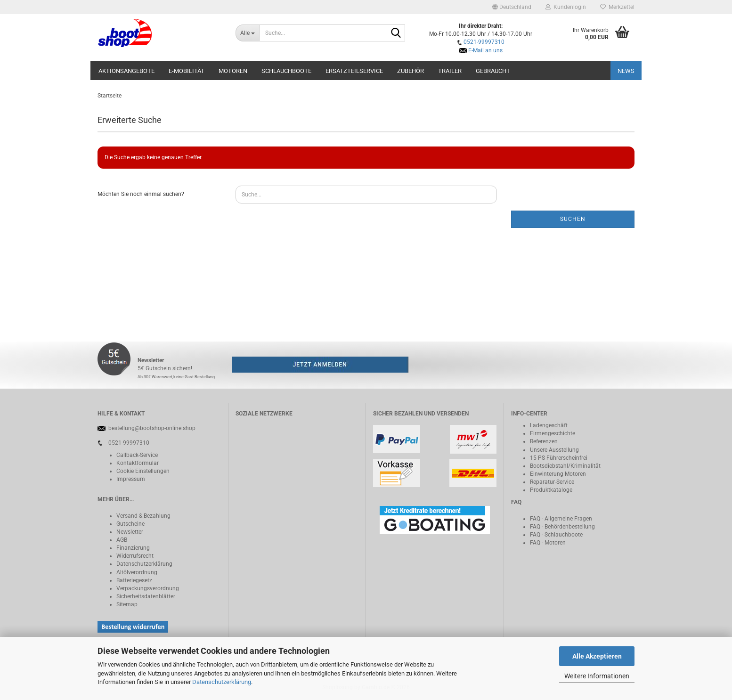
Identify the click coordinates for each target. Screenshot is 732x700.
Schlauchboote (286, 71)
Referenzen (544, 441)
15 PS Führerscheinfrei (559, 458)
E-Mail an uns (485, 50)
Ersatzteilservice (354, 71)
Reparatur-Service (552, 482)
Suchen (573, 219)
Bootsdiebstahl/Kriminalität (565, 466)
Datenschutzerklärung (222, 682)
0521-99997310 (484, 42)
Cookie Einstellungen (143, 471)
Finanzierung (133, 548)
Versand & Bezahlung (143, 516)
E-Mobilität (187, 71)
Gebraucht (493, 71)
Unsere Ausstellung (554, 450)
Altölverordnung (137, 572)
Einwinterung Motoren (558, 474)
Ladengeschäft (549, 425)
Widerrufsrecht (135, 556)
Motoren (233, 71)
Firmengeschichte (553, 433)
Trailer (450, 71)
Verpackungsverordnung (148, 588)
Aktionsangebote (126, 71)
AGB (122, 540)
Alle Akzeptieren (597, 656)
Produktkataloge (551, 490)
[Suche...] (248, 33)
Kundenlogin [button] (566, 7)
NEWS (626, 71)
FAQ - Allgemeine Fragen (561, 519)
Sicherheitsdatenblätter (146, 596)
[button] (512, 7)
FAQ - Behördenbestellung (562, 527)
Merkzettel (617, 7)
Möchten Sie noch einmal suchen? (141, 194)
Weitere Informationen (597, 676)
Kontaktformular (138, 463)
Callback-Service (137, 455)
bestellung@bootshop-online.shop (152, 428)
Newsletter (130, 532)
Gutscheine (130, 524)
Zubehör (411, 71)
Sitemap (127, 604)
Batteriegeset (133, 580)
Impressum (131, 479)
